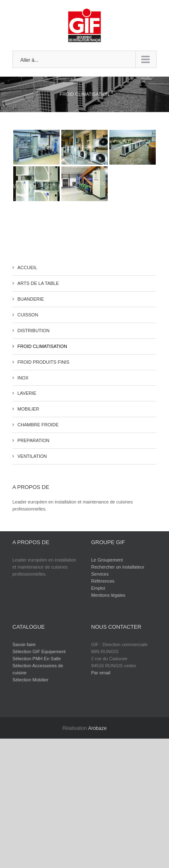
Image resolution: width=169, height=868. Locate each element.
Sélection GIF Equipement (39, 652)
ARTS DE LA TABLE (38, 283)
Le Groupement (107, 560)
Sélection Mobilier (30, 680)
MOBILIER (28, 409)
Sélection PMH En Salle (37, 659)
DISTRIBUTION (34, 331)
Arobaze (98, 728)
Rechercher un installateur (118, 567)
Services (100, 574)
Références (103, 581)
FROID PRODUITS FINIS (43, 362)
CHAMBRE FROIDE (38, 425)
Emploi (98, 588)
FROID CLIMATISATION (42, 346)
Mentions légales (108, 595)
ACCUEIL (27, 267)
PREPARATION (33, 440)
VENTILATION (32, 456)
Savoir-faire (24, 644)
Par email (101, 673)
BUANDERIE (31, 299)
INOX (23, 378)
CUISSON (28, 315)
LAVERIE (27, 393)
